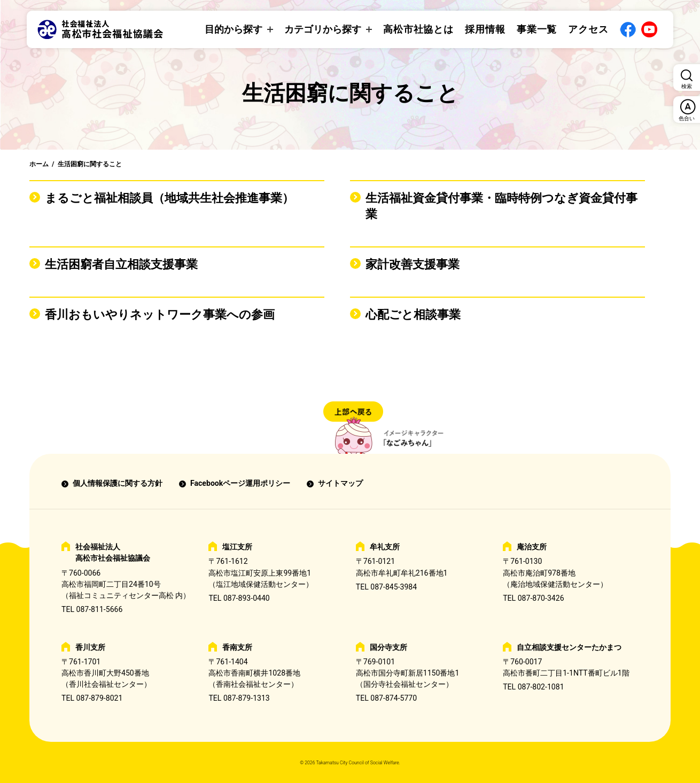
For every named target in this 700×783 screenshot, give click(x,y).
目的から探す (234, 29)
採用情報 (485, 29)
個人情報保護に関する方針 (118, 483)
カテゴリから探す (323, 29)
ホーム (39, 164)
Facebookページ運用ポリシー (240, 483)
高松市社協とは (418, 29)
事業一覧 (537, 29)
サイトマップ (340, 483)
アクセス (588, 29)
